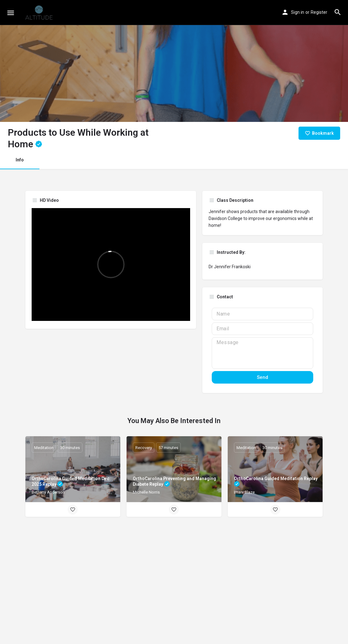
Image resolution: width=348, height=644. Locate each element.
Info (20, 160)
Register (319, 12)
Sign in (298, 12)
